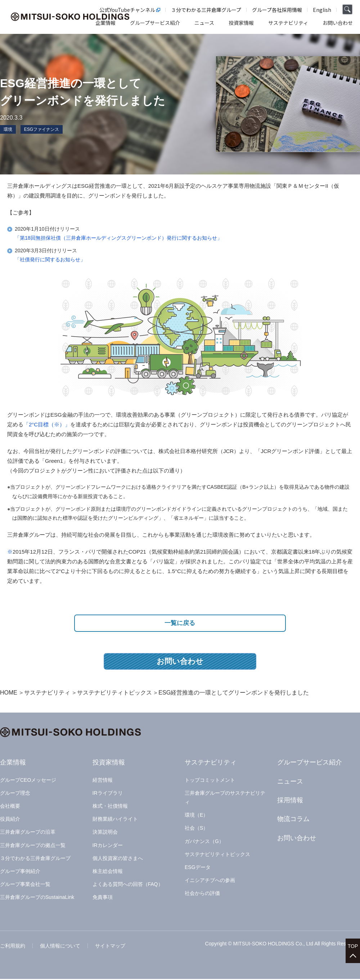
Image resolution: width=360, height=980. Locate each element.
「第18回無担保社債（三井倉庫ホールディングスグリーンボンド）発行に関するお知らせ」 (118, 238)
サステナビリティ (47, 694)
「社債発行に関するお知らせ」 (50, 260)
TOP (353, 944)
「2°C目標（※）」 (47, 424)
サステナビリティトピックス (114, 694)
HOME (9, 694)
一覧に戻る (180, 623)
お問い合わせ (180, 662)
